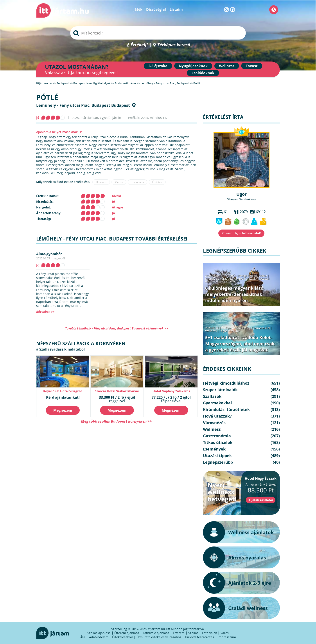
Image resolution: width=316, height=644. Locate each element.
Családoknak (203, 73)
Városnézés (214, 423)
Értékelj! (139, 45)
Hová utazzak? (248, 279)
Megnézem (63, 410)
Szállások (242, 328)
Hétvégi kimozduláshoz (252, 276)
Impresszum (227, 637)
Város (225, 633)
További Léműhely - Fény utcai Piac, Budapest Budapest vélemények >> (117, 328)
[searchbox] (158, 33)
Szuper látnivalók (220, 390)
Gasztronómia (217, 436)
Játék (138, 9)
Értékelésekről (122, 637)
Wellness (227, 66)
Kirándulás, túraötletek (220, 279)
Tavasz (252, 66)
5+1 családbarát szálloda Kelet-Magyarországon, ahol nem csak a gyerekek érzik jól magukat (240, 344)
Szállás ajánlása (99, 633)
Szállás (193, 633)
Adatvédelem (99, 637)
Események (214, 449)
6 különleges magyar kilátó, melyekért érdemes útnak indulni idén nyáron (235, 294)
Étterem (179, 633)
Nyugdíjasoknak (193, 66)
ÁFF (83, 637)
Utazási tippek (217, 456)
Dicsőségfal (156, 9)
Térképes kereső (174, 45)
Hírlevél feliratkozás (199, 637)
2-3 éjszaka (158, 66)
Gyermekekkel (260, 328)
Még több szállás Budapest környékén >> (116, 421)
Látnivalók (209, 633)
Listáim (176, 9)
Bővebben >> (45, 312)
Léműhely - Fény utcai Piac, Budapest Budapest (83, 105)
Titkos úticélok (218, 442)
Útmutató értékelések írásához (159, 637)
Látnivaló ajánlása (156, 633)
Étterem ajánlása (127, 633)
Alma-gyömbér (49, 254)
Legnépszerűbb (226, 281)
